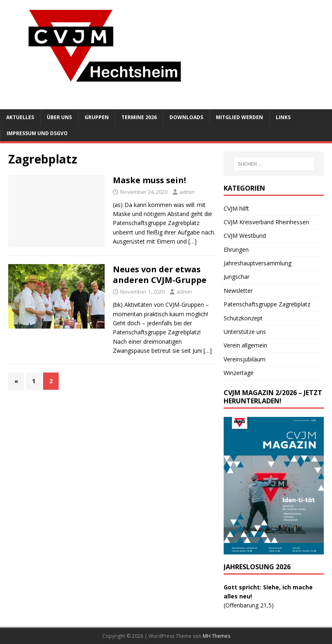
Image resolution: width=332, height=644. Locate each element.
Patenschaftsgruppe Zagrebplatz (267, 304)
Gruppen (97, 117)
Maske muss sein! (149, 180)
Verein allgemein (245, 345)
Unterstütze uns (245, 332)
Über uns (59, 117)
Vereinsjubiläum (245, 359)
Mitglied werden (239, 117)
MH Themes (216, 636)
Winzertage (239, 373)
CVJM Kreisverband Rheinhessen (266, 222)
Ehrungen (236, 250)
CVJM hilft (236, 208)
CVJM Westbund (245, 236)
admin (187, 192)
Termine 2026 (139, 117)
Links (283, 117)
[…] (192, 241)
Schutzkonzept (243, 318)
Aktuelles (20, 117)
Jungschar (237, 277)
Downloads (186, 117)
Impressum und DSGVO (37, 133)
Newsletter (238, 291)
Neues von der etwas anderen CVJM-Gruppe (160, 275)
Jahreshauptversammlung (258, 263)
